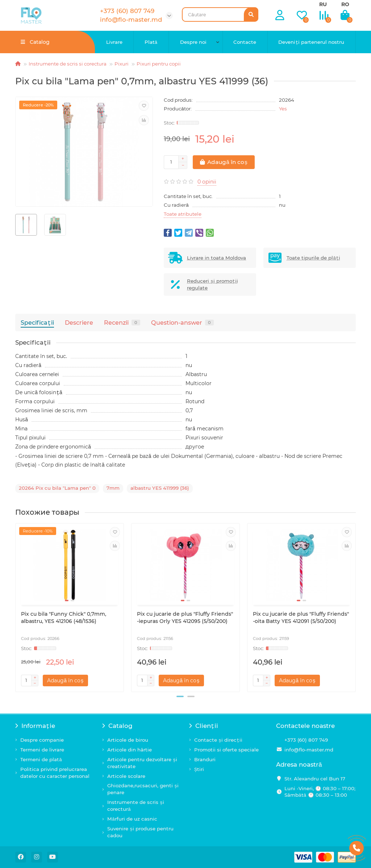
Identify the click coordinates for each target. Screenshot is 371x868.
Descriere (79, 323)
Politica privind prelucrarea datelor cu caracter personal (55, 773)
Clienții (204, 726)
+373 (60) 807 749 (306, 740)
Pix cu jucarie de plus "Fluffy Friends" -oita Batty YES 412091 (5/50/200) (301, 618)
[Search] (220, 14)
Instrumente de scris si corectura (68, 64)
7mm (113, 488)
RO (345, 4)
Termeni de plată (41, 759)
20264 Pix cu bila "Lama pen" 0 (57, 488)
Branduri (205, 759)
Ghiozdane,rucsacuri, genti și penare (143, 789)
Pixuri (122, 64)
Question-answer (182, 323)
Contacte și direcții (218, 740)
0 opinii (207, 182)
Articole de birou (128, 740)
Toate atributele (183, 214)
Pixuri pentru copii (159, 64)
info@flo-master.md (309, 750)
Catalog (117, 726)
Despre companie (42, 740)
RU (323, 4)
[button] (180, 696)
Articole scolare (126, 776)
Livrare (114, 42)
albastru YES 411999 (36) (160, 488)
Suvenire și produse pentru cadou (140, 832)
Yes (283, 109)
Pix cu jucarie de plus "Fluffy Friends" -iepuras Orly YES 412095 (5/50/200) (185, 618)
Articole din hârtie (130, 750)
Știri (199, 769)
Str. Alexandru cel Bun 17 (315, 779)
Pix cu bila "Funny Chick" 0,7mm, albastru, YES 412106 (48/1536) (64, 618)
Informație (35, 726)
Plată (151, 42)
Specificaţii (37, 323)
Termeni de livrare (42, 750)
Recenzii (122, 323)
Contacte (245, 42)
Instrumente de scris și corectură (136, 806)
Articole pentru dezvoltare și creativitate (142, 763)
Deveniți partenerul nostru (311, 42)
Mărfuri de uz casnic (132, 819)
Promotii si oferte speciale (226, 750)
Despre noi (193, 42)
